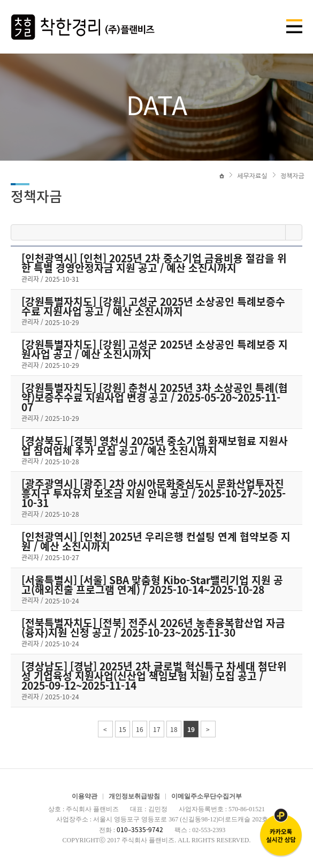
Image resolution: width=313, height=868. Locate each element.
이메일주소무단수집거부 (207, 796)
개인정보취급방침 (134, 796)
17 (157, 729)
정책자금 (292, 176)
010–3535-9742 (140, 829)
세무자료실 (252, 176)
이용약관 (85, 796)
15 (123, 729)
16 (140, 729)
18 (174, 729)
